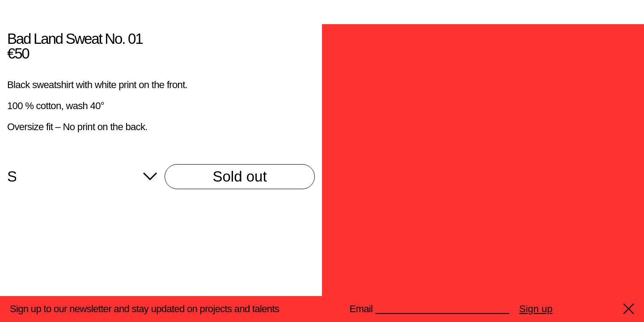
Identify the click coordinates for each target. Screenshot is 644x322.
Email (361, 309)
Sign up (536, 309)
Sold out (239, 176)
